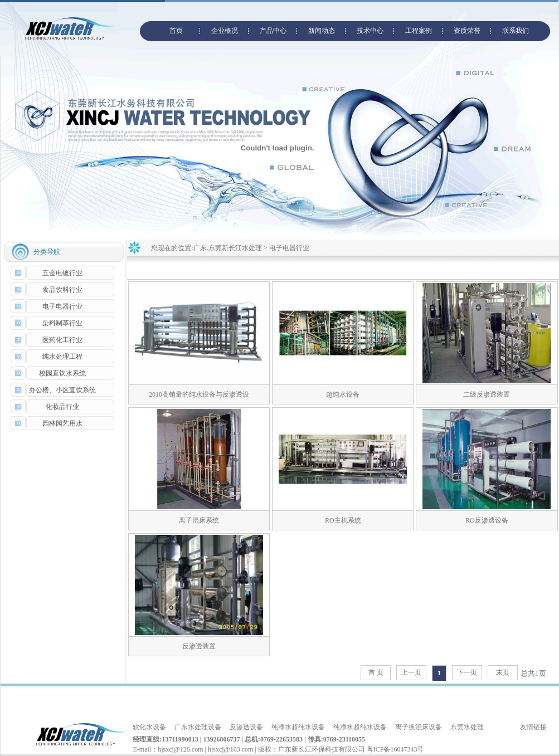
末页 (503, 672)
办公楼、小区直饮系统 (62, 390)
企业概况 (225, 31)
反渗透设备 (246, 727)
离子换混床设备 (419, 727)
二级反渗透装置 (487, 394)
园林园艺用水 (62, 423)
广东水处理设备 (198, 727)
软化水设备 (149, 727)
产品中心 (273, 31)
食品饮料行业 (62, 290)
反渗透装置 (199, 646)
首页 (176, 31)
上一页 (411, 672)
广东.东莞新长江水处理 (228, 248)
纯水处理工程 (62, 357)
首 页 (376, 672)
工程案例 (419, 31)
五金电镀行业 (62, 273)
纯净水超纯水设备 (298, 727)
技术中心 (370, 31)
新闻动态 (322, 31)
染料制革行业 (62, 323)
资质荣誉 (467, 31)
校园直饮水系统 (62, 373)
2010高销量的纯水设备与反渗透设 (199, 394)
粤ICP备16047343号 (395, 749)
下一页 (467, 672)
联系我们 (516, 31)
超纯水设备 (343, 394)
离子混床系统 (199, 520)
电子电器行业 (62, 306)
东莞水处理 (467, 727)
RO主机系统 (343, 520)
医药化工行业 (62, 340)
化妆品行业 (62, 407)
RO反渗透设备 (487, 520)
